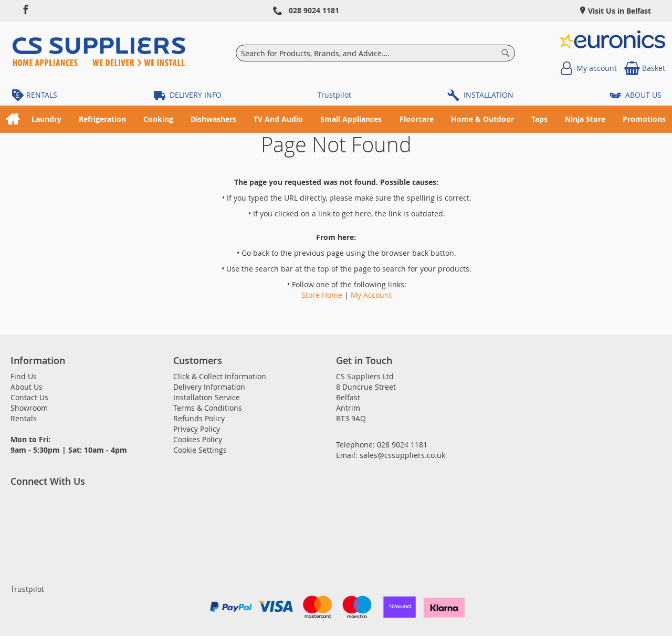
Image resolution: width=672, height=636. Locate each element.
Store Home (322, 295)
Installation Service (207, 397)
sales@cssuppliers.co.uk (402, 455)
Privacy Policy (197, 429)
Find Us (24, 376)
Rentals (24, 418)
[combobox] (375, 53)
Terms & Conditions (208, 408)
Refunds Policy (199, 418)
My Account (371, 295)
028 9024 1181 (314, 10)
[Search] (506, 53)
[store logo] (99, 53)
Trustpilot (334, 95)
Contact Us (29, 397)
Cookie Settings (200, 450)
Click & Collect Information (220, 376)
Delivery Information (209, 387)
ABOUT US (643, 95)
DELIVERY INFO (196, 95)
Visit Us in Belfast (618, 11)
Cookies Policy (198, 439)
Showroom (29, 408)
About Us (27, 387)
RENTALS (42, 95)
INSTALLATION (489, 95)
